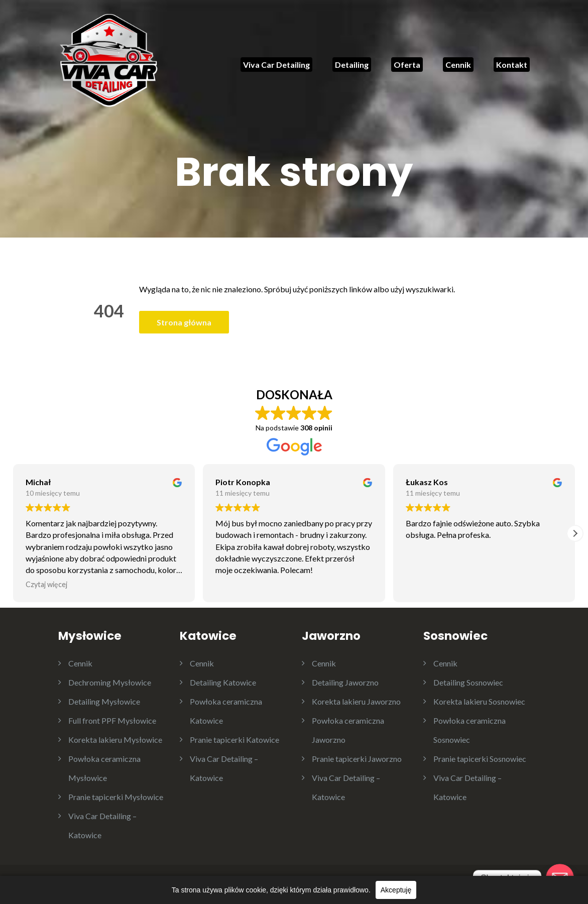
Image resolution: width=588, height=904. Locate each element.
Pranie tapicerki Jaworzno (357, 759)
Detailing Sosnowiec (468, 682)
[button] (575, 533)
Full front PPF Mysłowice (112, 720)
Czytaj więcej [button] (46, 584)
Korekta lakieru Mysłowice (115, 740)
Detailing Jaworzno (345, 682)
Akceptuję (396, 890)
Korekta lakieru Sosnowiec (479, 701)
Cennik (458, 65)
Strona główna (184, 322)
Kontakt (512, 65)
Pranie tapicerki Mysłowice (116, 797)
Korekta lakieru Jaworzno (356, 701)
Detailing (352, 65)
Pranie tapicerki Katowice (234, 740)
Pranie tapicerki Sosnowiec (480, 759)
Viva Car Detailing (276, 65)
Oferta (407, 65)
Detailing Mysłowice (104, 701)
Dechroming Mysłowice (110, 682)
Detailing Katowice (223, 682)
